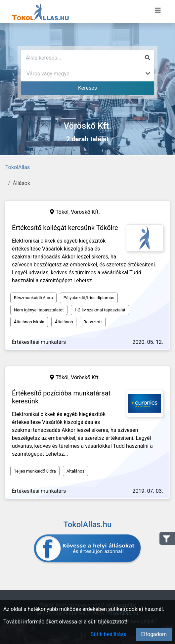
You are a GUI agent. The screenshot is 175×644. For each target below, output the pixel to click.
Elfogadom (154, 634)
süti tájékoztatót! (108, 622)
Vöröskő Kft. (85, 212)
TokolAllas (18, 167)
